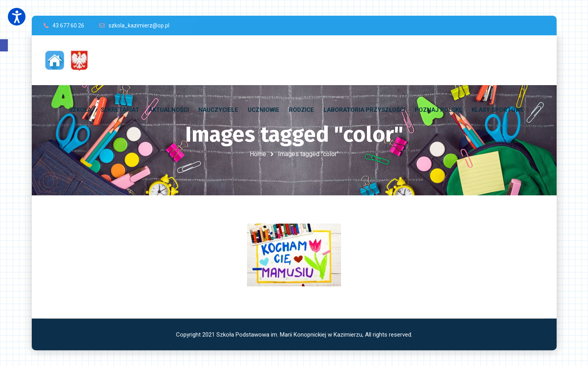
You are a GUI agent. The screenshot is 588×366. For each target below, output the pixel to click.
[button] (4, 45)
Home (258, 154)
